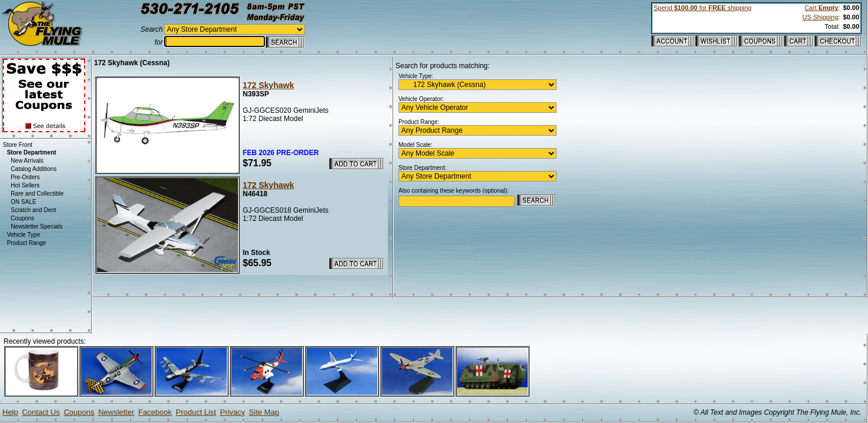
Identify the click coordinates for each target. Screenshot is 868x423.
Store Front (18, 145)
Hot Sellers (25, 185)
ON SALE (23, 202)
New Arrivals (27, 161)
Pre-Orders (25, 177)
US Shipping (820, 17)
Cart (821, 8)
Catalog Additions (33, 169)
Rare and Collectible (37, 194)
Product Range (27, 243)
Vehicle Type (24, 235)
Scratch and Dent (33, 210)
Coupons (22, 218)
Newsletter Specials (36, 226)
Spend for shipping (703, 8)
